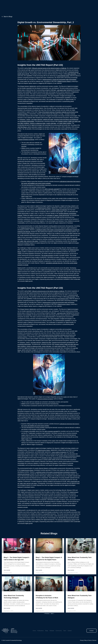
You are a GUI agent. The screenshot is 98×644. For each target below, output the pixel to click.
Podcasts (50, 5)
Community (56, 5)
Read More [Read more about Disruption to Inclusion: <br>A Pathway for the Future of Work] (39, 612)
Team (62, 5)
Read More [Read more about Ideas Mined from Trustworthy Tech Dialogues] (71, 574)
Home (33, 5)
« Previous (47, 618)
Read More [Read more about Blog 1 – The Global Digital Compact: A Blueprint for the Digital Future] (39, 574)
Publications (39, 5)
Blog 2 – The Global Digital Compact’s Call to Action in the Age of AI (15, 561)
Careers (67, 5)
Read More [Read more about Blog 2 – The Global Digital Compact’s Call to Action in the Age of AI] (7, 574)
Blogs (45, 5)
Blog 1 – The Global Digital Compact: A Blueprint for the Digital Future (46, 561)
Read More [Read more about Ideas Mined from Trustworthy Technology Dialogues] (7, 612)
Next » (53, 618)
